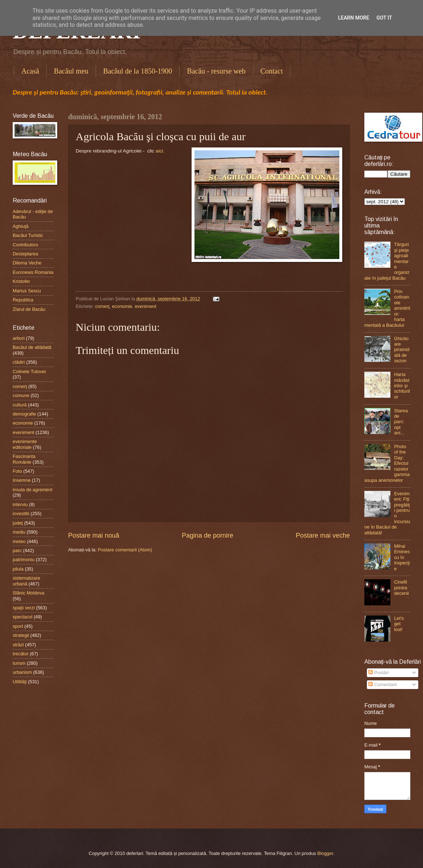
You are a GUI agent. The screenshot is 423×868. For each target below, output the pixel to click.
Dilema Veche (27, 263)
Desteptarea (25, 254)
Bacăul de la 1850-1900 (138, 71)
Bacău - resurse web (216, 71)
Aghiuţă (21, 226)
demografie (24, 414)
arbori (19, 338)
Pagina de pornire (208, 535)
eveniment (145, 306)
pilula (18, 569)
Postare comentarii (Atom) (125, 550)
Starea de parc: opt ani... (401, 422)
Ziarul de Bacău (29, 309)
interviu (20, 504)
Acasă (30, 71)
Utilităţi (20, 682)
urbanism (22, 672)
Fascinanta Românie (24, 459)
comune (21, 395)
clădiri (19, 362)
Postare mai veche (323, 535)
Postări (378, 673)
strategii (21, 635)
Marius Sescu (27, 291)
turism (19, 663)
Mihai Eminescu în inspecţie (402, 557)
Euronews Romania (33, 272)
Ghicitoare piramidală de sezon (402, 350)
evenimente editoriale (25, 444)
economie (122, 306)
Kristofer (21, 281)
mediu (19, 532)
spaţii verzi (24, 608)
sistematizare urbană (26, 581)
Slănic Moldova (28, 593)
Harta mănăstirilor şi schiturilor (402, 386)
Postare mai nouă (94, 535)
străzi (18, 645)
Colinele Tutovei (29, 372)
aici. (160, 151)
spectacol (22, 617)
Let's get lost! (399, 624)
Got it (384, 18)
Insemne (22, 480)
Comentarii (382, 685)
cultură (20, 405)
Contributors (25, 245)
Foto (17, 471)
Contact (272, 71)
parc (17, 550)
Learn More (353, 18)
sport (18, 626)
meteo (19, 541)
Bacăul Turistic (28, 235)
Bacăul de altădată (32, 347)
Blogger (325, 853)
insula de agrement (33, 490)
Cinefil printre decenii (401, 588)
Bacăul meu (71, 71)
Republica (23, 300)
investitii (21, 514)
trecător (21, 654)
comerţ (102, 306)
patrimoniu (24, 560)
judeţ (18, 523)
